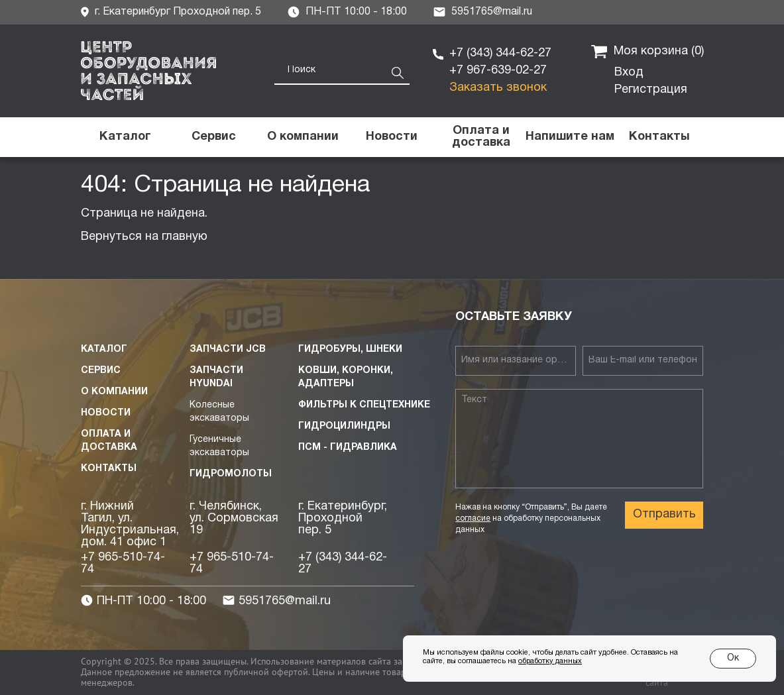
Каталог (104, 349)
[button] (570, 137)
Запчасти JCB (228, 349)
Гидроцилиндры (344, 426)
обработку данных (550, 661)
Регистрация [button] (651, 90)
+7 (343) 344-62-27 (500, 53)
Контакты (109, 469)
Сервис (101, 371)
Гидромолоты (231, 474)
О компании (114, 392)
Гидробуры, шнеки (350, 349)
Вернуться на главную (144, 237)
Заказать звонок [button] (498, 88)
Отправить (664, 514)
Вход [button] (629, 73)
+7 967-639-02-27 (498, 71)
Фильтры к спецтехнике (364, 405)
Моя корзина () (647, 52)
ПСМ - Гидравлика (348, 448)
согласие (473, 518)
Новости (106, 413)
